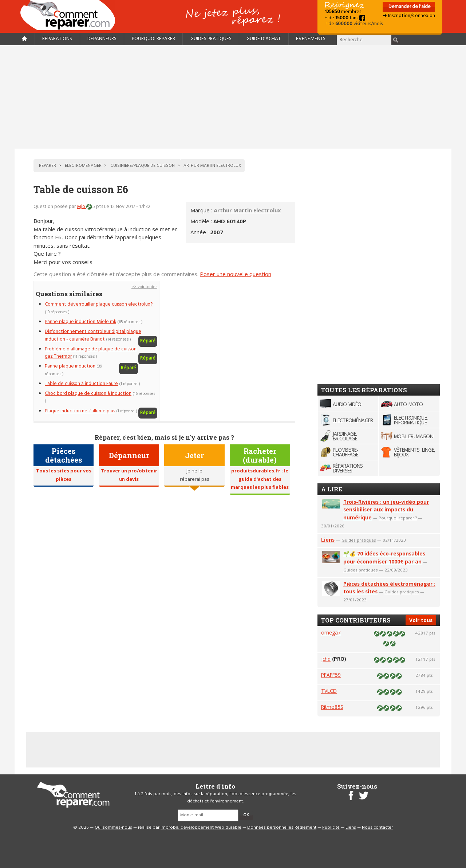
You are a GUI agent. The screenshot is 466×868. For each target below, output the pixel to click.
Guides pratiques (211, 39)
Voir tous (421, 620)
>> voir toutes (144, 287)
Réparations (57, 39)
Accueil (71, 15)
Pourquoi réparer (153, 39)
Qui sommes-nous (113, 828)
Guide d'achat (264, 39)
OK (246, 815)
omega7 (331, 633)
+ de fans (345, 18)
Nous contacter (377, 828)
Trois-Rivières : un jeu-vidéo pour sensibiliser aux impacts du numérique (386, 510)
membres (343, 12)
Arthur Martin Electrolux (247, 210)
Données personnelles (270, 828)
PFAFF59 (331, 675)
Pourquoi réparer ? (398, 518)
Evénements (311, 39)
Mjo (82, 207)
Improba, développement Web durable (201, 828)
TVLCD (329, 691)
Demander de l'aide (409, 7)
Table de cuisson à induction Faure (81, 384)
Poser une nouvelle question (236, 274)
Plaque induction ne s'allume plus (80, 411)
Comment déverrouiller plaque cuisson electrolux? (99, 304)
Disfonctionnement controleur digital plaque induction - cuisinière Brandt (93, 335)
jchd (326, 659)
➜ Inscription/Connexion (409, 16)
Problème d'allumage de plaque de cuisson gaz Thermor (91, 353)
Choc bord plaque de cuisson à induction (88, 394)
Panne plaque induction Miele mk (80, 322)
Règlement (305, 828)
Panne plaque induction (70, 366)
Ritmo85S (332, 707)
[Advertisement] (233, 97)
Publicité (331, 828)
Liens (328, 540)
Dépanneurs (102, 39)
